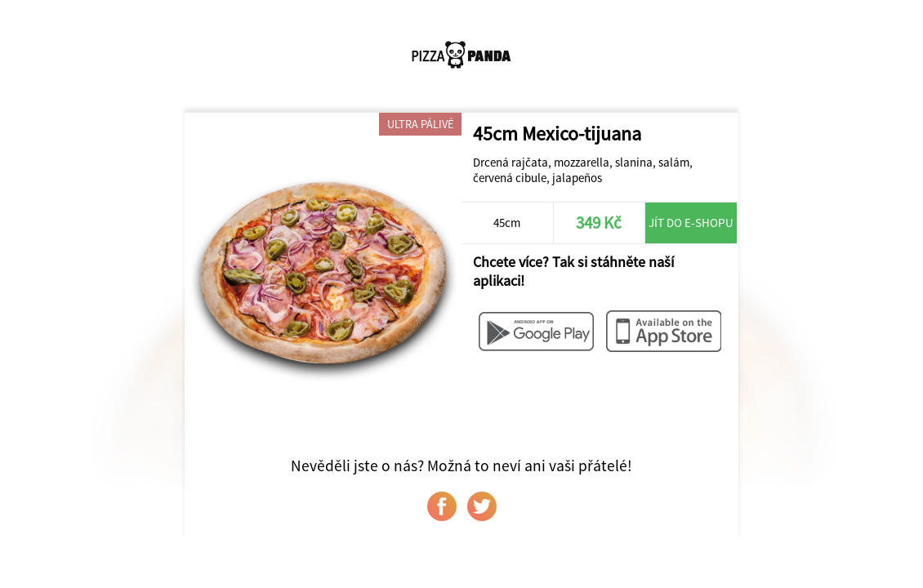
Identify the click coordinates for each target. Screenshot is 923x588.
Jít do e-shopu (691, 223)
